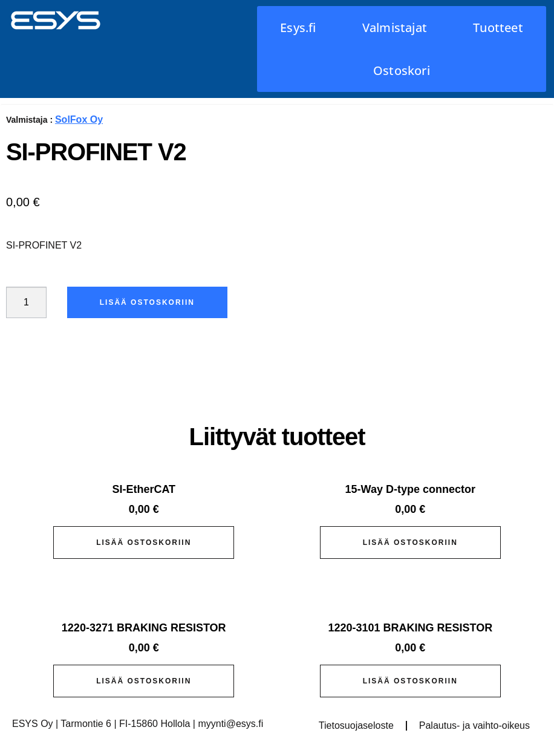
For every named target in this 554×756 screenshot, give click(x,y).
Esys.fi (298, 28)
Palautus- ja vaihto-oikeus (474, 725)
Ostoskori (402, 70)
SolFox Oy (79, 119)
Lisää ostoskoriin (148, 302)
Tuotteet (498, 28)
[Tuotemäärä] (27, 302)
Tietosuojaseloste (356, 725)
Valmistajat (395, 28)
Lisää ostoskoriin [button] (144, 543)
